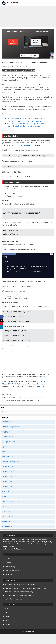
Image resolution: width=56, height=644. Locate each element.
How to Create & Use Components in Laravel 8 (24, 126)
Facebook (40, 389)
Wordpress (6, 529)
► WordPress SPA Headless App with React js (18, 598)
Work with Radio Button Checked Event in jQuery (22, 403)
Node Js (4, 499)
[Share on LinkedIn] (2, 327)
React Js (4, 514)
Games (4, 454)
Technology (6, 519)
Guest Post (6, 459)
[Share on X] (2, 320)
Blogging (5, 434)
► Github (6, 616)
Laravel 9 (5, 489)
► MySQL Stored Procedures (13, 602)
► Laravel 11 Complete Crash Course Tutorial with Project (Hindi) (25, 591)
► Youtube (7, 612)
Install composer (26, 145)
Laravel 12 (5, 479)
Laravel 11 (5, 474)
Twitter (30, 389)
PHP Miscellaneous (9, 504)
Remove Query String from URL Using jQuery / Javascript (25, 400)
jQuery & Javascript (9, 464)
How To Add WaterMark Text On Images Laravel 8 (25, 123)
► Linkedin (7, 627)
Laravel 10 (5, 469)
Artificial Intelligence (9, 430)
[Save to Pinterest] (2, 324)
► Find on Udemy (9, 570)
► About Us (7, 562)
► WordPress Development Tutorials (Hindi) (18, 595)
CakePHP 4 (6, 439)
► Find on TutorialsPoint (11, 573)
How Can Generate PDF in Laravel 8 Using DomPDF (26, 119)
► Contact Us (8, 566)
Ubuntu (4, 524)
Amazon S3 (6, 425)
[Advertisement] (28, 16)
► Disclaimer (7, 577)
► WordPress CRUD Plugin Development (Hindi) (19, 587)
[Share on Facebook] (2, 317)
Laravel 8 (7, 397)
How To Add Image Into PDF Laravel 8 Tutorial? (24, 121)
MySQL (4, 494)
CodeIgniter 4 (7, 444)
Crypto (4, 449)
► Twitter (6, 623)
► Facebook (7, 620)
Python (4, 509)
